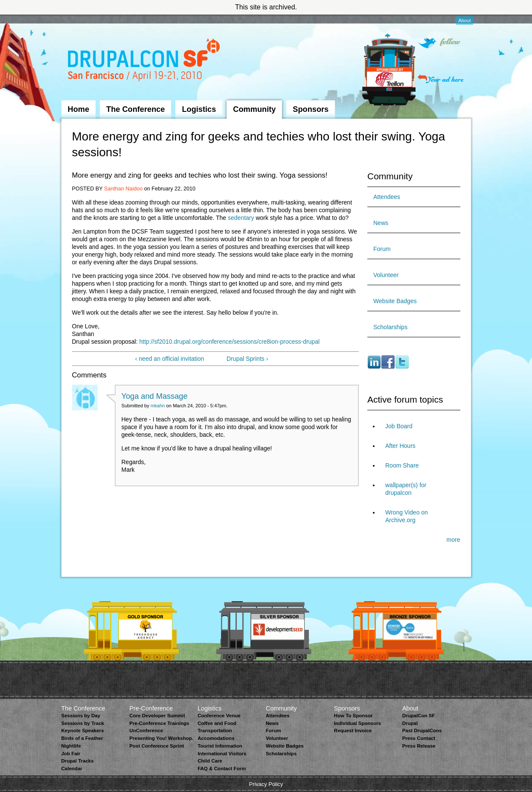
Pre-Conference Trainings (159, 723)
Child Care (210, 761)
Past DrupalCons (422, 731)
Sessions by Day (81, 716)
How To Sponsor (353, 716)
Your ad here (440, 79)
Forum (382, 249)
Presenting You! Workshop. (161, 738)
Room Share (402, 465)
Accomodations (216, 738)
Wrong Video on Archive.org (407, 516)
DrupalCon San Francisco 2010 (145, 61)
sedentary (241, 218)
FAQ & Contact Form (222, 769)
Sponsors (311, 109)
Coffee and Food (217, 723)
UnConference (146, 731)
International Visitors (222, 754)
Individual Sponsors (358, 723)
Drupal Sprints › (247, 359)
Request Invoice (353, 731)
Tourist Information (220, 746)
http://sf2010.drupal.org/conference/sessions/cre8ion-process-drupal (229, 342)
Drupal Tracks (78, 761)
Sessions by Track (83, 723)
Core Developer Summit (157, 716)
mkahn (158, 406)
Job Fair (71, 754)
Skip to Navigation (78, 18)
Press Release (419, 746)
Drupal (410, 723)
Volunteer (386, 275)
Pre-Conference (151, 708)
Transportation (215, 731)
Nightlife (71, 746)
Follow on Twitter (439, 43)
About (464, 20)
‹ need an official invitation (170, 359)
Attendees (387, 197)
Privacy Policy (266, 784)
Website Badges (395, 301)
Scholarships (390, 327)
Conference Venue (219, 716)
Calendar (72, 769)
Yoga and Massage (155, 396)
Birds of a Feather (82, 738)
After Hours (400, 446)
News (381, 223)
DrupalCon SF (419, 716)
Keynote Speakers (83, 731)
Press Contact (419, 738)
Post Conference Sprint (157, 746)
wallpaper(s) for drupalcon (406, 489)
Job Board (399, 426)
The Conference (135, 109)
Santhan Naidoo (123, 189)
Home (79, 109)
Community (254, 109)
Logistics (199, 109)
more (454, 540)
